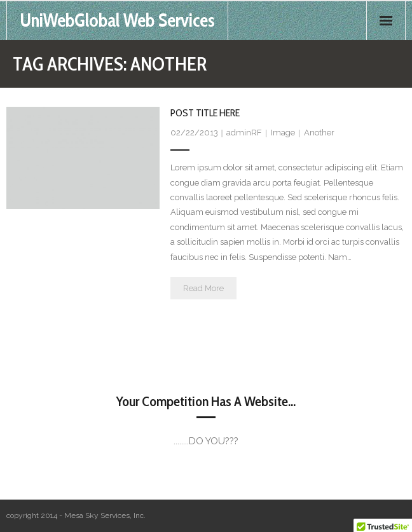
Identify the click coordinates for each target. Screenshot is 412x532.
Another (319, 133)
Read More (203, 288)
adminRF (244, 133)
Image (283, 133)
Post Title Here (205, 113)
